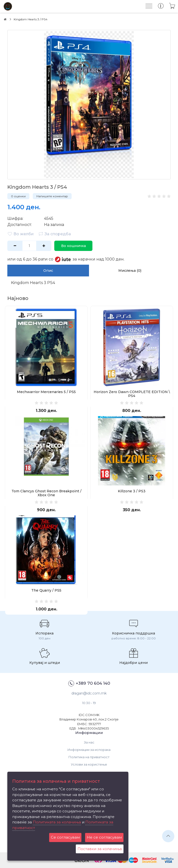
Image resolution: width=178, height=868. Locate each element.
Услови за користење (89, 764)
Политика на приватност (89, 757)
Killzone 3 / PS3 (132, 491)
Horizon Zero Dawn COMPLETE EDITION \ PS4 (132, 394)
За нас (89, 742)
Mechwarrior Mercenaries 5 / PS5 (46, 392)
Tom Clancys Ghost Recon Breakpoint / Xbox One (46, 493)
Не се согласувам (104, 837)
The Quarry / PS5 (46, 590)
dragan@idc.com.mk (89, 693)
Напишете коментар (52, 196)
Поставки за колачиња (100, 849)
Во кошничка (73, 246)
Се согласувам (65, 837)
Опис (48, 271)
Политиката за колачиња (57, 822)
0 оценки (18, 196)
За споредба (55, 234)
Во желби (21, 234)
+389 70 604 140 (89, 683)
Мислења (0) (130, 271)
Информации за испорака (89, 750)
